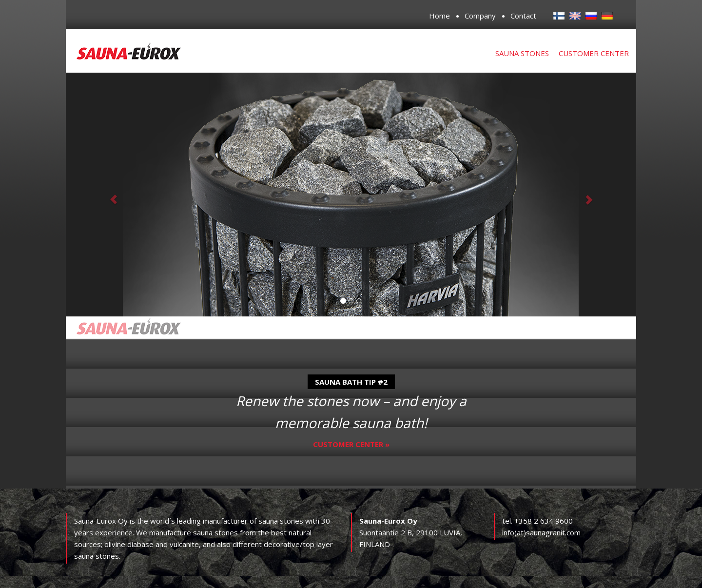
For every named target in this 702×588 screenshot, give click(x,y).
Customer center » (351, 444)
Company (480, 16)
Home (439, 16)
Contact (523, 16)
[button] (109, 195)
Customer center (594, 53)
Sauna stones (522, 53)
